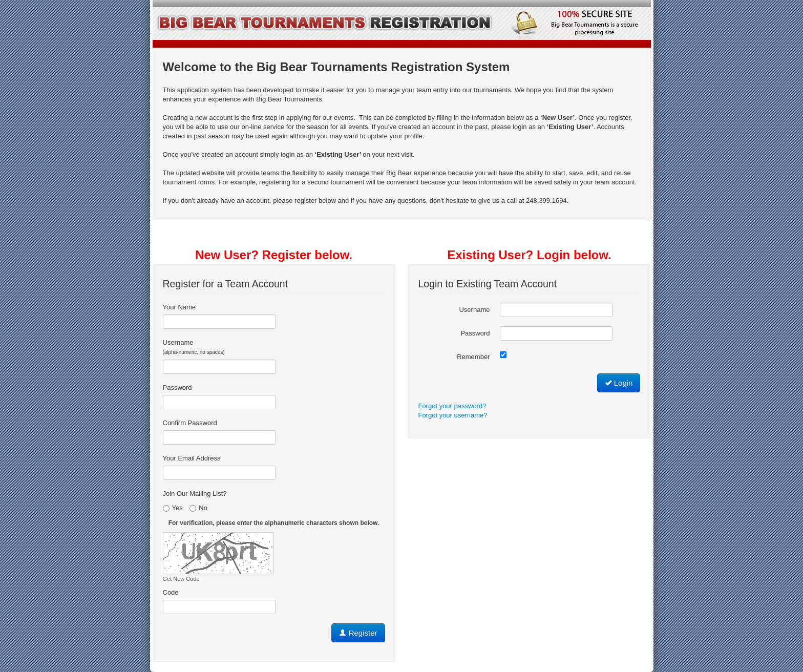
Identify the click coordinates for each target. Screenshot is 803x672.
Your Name (179, 307)
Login (619, 383)
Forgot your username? (452, 415)
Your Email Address (192, 458)
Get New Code (181, 579)
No (198, 508)
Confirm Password (190, 423)
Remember (473, 357)
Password (177, 387)
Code (171, 592)
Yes (173, 508)
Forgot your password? (452, 406)
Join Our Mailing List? (195, 493)
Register (358, 633)
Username (194, 347)
